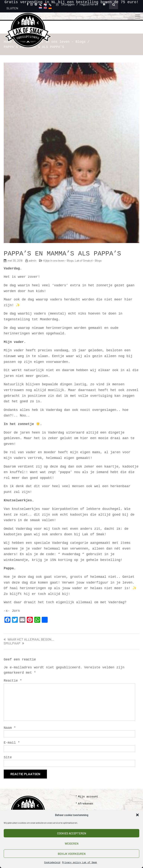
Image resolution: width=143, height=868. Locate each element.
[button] (137, 815)
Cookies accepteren (72, 833)
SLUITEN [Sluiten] (12, 8)
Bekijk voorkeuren (72, 854)
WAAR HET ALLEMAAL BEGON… (31, 639)
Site (8, 757)
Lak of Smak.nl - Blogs (88, 260)
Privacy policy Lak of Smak (80, 863)
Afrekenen (86, 804)
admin (32, 260)
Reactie (13, 681)
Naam (10, 728)
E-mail (12, 743)
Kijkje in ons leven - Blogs (58, 260)
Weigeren (72, 843)
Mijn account (88, 797)
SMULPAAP (12, 643)
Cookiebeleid (52, 863)
